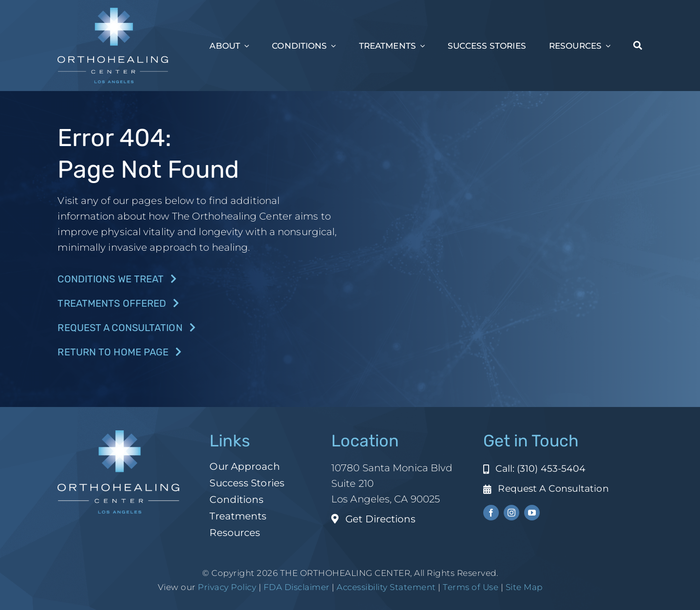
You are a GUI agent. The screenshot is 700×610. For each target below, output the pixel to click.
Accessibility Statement (386, 587)
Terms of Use (471, 587)
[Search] (638, 46)
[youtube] (532, 513)
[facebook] (491, 513)
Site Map (524, 587)
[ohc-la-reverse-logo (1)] (113, 13)
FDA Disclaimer (295, 587)
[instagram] (511, 513)
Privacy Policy (227, 587)
